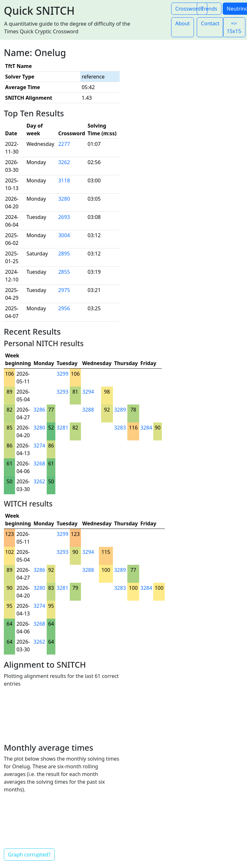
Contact (210, 23)
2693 (64, 217)
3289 (120, 410)
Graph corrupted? (29, 855)
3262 (64, 162)
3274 (40, 446)
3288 (88, 410)
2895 (64, 254)
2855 (64, 272)
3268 (40, 463)
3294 (88, 392)
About (183, 23)
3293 (63, 392)
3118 (64, 180)
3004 (64, 235)
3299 (63, 374)
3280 (64, 199)
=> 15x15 (234, 27)
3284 (146, 428)
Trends (209, 9)
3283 (120, 428)
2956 (64, 308)
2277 (64, 144)
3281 (63, 428)
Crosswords (189, 9)
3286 (40, 410)
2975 (64, 290)
